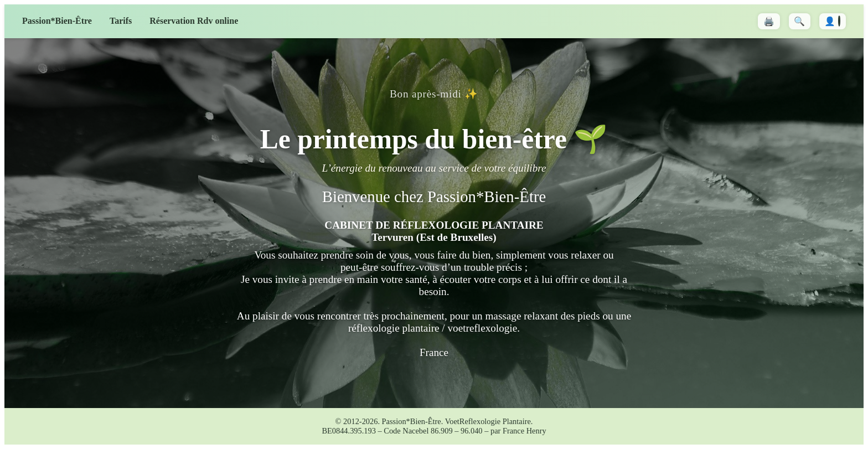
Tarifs (121, 21)
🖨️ (769, 21)
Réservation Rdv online (194, 21)
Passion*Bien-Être (57, 21)
